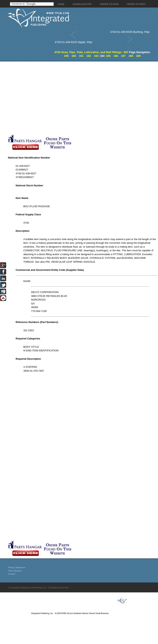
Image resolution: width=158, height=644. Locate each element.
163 (96, 56)
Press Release (15, 571)
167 (123, 56)
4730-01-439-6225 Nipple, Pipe (74, 42)
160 (74, 56)
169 (138, 56)
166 (116, 56)
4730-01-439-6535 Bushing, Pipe (130, 32)
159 (66, 56)
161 (81, 56)
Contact (12, 574)
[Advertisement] (40, 98)
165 (108, 56)
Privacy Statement (16, 567)
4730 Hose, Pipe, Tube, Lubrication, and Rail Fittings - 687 (91, 52)
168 (131, 56)
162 (89, 56)
